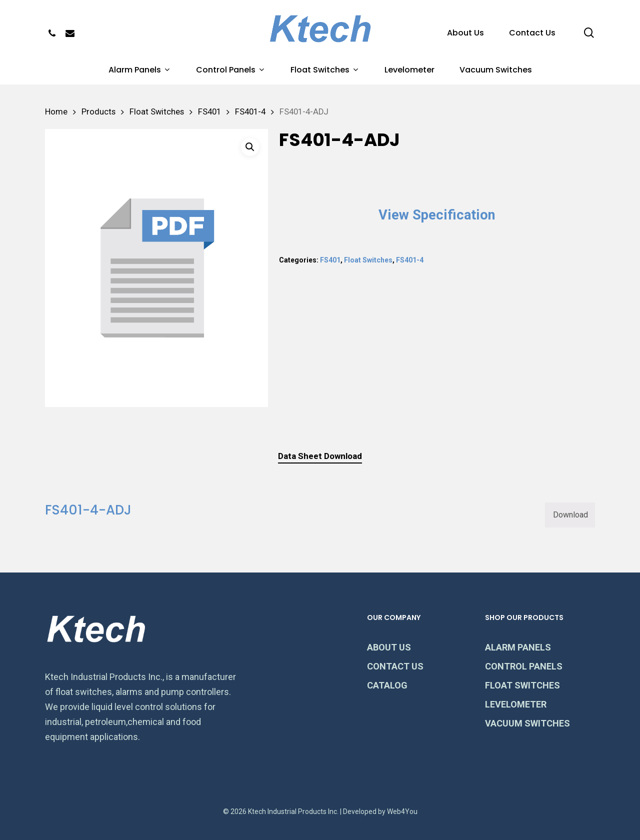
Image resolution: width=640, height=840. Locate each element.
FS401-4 (250, 112)
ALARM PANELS (518, 647)
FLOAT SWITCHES (522, 685)
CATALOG (387, 685)
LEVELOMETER (516, 704)
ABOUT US (389, 647)
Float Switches (157, 112)
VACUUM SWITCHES (527, 723)
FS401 (209, 112)
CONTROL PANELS (524, 666)
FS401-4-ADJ (88, 510)
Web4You (402, 811)
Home (56, 112)
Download (570, 515)
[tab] (320, 456)
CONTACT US (395, 666)
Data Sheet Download (320, 456)
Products (98, 112)
